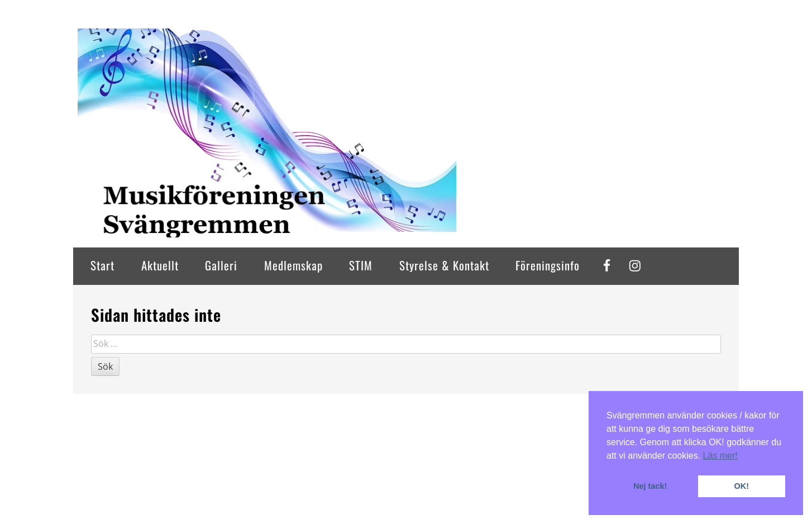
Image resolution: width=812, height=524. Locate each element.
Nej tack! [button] (650, 486)
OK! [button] (742, 486)
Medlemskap (293, 265)
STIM (361, 265)
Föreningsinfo (548, 265)
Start (102, 265)
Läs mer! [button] (720, 456)
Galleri (221, 265)
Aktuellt (160, 265)
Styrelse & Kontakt (444, 265)
